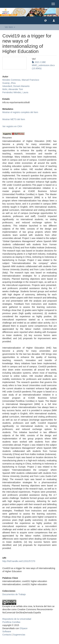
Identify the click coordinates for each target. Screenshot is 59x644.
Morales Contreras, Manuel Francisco (21, 80)
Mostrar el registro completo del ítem (20, 112)
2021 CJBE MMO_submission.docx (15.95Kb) (43, 65)
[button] (45, 20)
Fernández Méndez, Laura (15, 92)
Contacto (7, 635)
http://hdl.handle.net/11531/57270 (19, 561)
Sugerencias (19, 635)
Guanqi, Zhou (9, 83)
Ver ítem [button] (10, 27)
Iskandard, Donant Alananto (16, 86)
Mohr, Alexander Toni (13, 89)
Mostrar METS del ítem (14, 119)
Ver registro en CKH (12, 126)
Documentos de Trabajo (14, 594)
